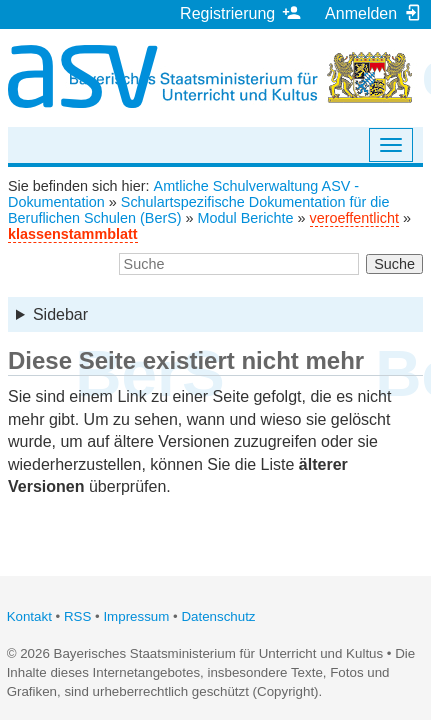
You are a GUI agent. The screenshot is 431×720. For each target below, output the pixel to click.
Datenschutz (218, 616)
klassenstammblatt (73, 234)
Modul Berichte (246, 218)
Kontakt (29, 616)
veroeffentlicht (354, 218)
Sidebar (60, 314)
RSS (77, 616)
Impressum (136, 616)
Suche (394, 264)
